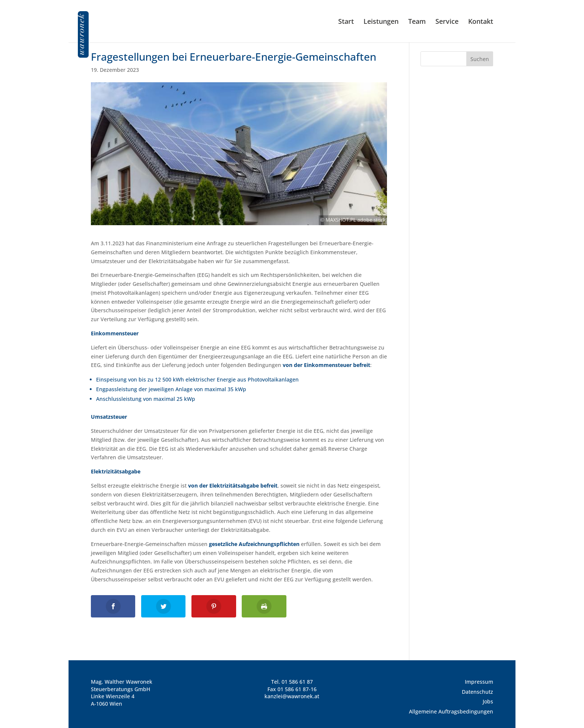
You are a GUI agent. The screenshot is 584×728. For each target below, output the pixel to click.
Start (346, 22)
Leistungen (381, 22)
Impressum (479, 682)
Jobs (488, 701)
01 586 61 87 (297, 682)
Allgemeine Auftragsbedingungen (451, 711)
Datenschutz (477, 692)
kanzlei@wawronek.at (292, 696)
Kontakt (481, 22)
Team (417, 22)
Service (447, 22)
